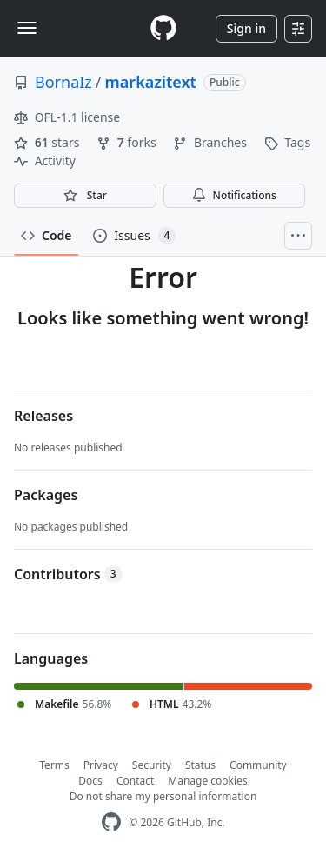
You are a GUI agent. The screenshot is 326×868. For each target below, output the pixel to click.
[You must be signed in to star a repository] (85, 196)
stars (48, 142)
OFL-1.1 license (67, 117)
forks (128, 142)
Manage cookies (207, 781)
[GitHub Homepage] (111, 822)
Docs (90, 781)
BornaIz (63, 82)
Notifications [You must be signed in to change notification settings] (234, 195)
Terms (54, 765)
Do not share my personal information (163, 796)
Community (258, 765)
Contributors (68, 574)
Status (200, 765)
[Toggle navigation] (27, 28)
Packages (46, 495)
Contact (135, 781)
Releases (43, 416)
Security (152, 765)
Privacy (101, 765)
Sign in (246, 28)
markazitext (151, 82)
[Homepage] (163, 28)
